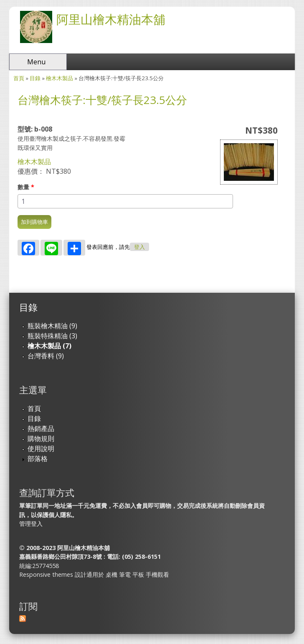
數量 (26, 187)
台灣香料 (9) (46, 356)
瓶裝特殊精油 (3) (52, 336)
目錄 (35, 78)
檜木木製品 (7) (49, 346)
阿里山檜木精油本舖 (111, 19)
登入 (139, 247)
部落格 (38, 459)
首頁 (19, 78)
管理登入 (31, 524)
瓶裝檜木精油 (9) (52, 326)
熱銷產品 (41, 428)
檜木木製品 (60, 78)
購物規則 (41, 439)
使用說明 (41, 449)
